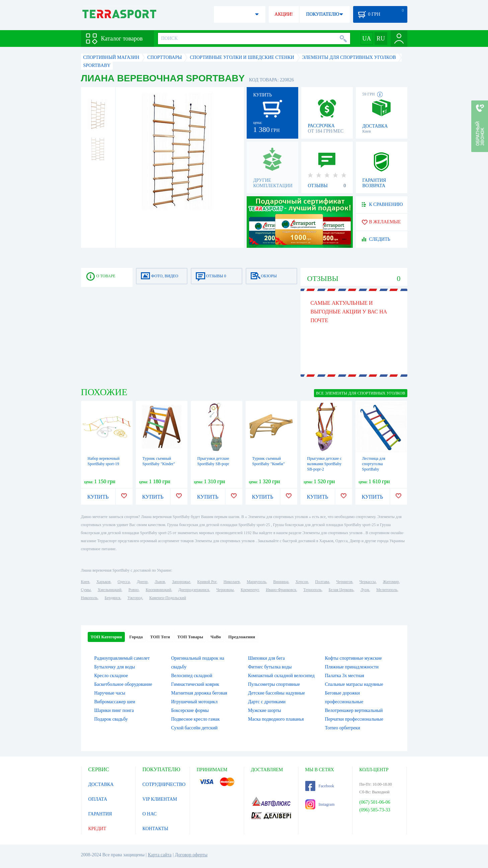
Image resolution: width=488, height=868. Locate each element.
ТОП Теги (160, 637)
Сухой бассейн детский (194, 728)
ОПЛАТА (98, 799)
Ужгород (135, 598)
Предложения (242, 637)
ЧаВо (216, 637)
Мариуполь (256, 582)
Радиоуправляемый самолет (122, 658)
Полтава (322, 582)
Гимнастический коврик (195, 684)
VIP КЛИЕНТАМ (160, 799)
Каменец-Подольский (168, 598)
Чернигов (344, 582)
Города (136, 637)
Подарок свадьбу (111, 719)
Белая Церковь (341, 590)
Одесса (124, 582)
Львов (160, 582)
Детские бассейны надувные (276, 693)
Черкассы (368, 582)
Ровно (134, 590)
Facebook (320, 786)
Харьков (103, 582)
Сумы (86, 590)
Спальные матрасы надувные (354, 684)
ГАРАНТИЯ (100, 814)
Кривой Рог (207, 582)
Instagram (320, 804)
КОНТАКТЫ (155, 829)
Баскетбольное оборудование (123, 684)
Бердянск (113, 598)
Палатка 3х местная (345, 676)
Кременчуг (250, 590)
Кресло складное (111, 676)
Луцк (365, 590)
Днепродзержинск (194, 590)
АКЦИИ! (283, 14)
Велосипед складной (192, 676)
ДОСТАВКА (101, 784)
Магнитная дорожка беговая (199, 693)
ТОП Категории (106, 637)
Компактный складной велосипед (281, 676)
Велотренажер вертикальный (354, 710)
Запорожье (181, 582)
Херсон (302, 582)
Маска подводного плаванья (276, 719)
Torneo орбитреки (343, 728)
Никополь (89, 598)
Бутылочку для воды (115, 667)
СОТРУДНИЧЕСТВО (164, 784)
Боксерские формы (190, 710)
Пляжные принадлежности (352, 667)
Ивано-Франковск (281, 590)
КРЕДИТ (97, 829)
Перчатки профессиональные (354, 719)
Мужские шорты (265, 710)
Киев (85, 582)
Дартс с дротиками (267, 702)
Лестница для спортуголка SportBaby (374, 464)
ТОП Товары (190, 637)
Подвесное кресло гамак (195, 719)
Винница (281, 582)
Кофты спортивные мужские (353, 658)
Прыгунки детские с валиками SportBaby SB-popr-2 (324, 464)
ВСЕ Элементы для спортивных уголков (360, 393)
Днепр (142, 582)
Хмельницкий (110, 590)
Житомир (391, 582)
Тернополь (312, 590)
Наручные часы (110, 693)
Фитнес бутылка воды (270, 667)
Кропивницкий (158, 590)
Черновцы (225, 590)
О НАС (150, 814)
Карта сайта (160, 855)
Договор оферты (191, 855)
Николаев (232, 582)
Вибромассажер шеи (115, 702)
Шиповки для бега (266, 658)
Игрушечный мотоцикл (194, 702)
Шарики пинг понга (114, 710)
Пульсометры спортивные (274, 684)
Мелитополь (387, 590)
